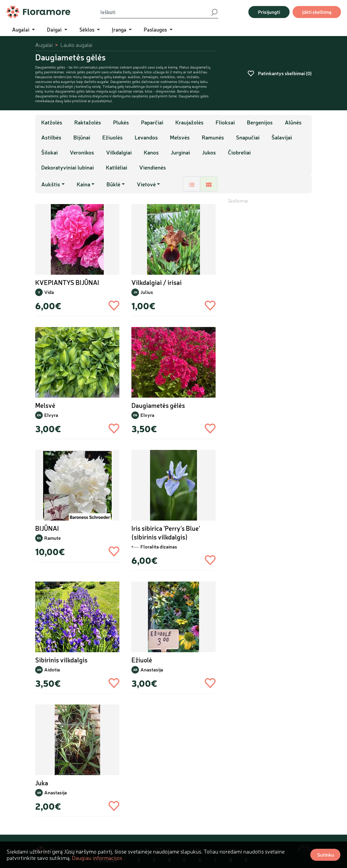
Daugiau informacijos (97, 858)
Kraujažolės (189, 122)
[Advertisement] (270, 294)
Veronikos (82, 152)
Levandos (146, 137)
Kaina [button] (83, 184)
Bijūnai (82, 137)
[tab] (192, 184)
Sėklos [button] (88, 29)
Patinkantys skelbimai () (280, 73)
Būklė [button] (113, 184)
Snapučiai (248, 137)
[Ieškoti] (155, 12)
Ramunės (213, 137)
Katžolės (52, 122)
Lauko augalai (76, 45)
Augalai (44, 45)
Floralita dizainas (159, 547)
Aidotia (52, 669)
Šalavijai (282, 137)
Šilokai (49, 152)
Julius (147, 292)
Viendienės (153, 167)
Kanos (151, 152)
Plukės (121, 122)
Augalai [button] (21, 29)
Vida (49, 292)
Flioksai (225, 122)
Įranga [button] (120, 29)
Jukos (209, 152)
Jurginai (180, 152)
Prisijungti (269, 12)
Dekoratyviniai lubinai (68, 167)
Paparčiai (152, 122)
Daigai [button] (55, 29)
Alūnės (293, 122)
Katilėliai (117, 167)
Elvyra (51, 415)
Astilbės (51, 137)
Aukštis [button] (51, 184)
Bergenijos (260, 122)
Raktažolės (88, 122)
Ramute (52, 538)
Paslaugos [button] (156, 29)
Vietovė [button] (146, 184)
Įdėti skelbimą (317, 12)
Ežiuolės (112, 137)
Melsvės (180, 137)
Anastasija (152, 669)
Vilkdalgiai (119, 152)
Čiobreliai (239, 152)
